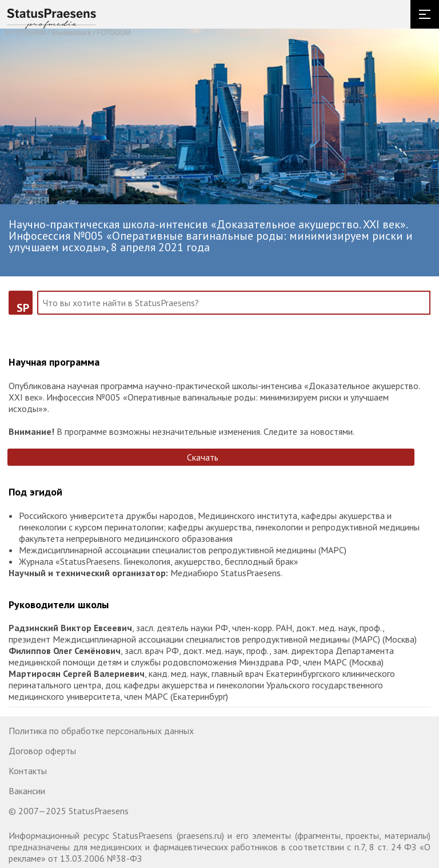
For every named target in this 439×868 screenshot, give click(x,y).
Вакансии (27, 791)
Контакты (28, 771)
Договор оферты (42, 751)
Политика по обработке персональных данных (101, 731)
